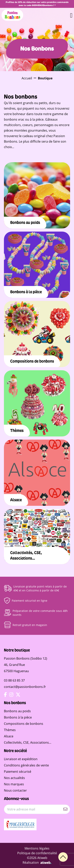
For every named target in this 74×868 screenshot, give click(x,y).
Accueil (27, 78)
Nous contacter (15, 790)
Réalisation (37, 863)
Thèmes (10, 730)
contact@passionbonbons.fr (25, 687)
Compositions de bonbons (24, 724)
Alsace (9, 736)
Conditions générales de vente (26, 765)
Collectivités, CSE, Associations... (28, 742)
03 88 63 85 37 (14, 680)
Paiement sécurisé (18, 772)
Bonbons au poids (17, 711)
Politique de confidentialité (37, 853)
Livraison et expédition (21, 759)
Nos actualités (14, 778)
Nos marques (14, 784)
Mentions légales (37, 848)
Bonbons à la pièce (18, 717)
